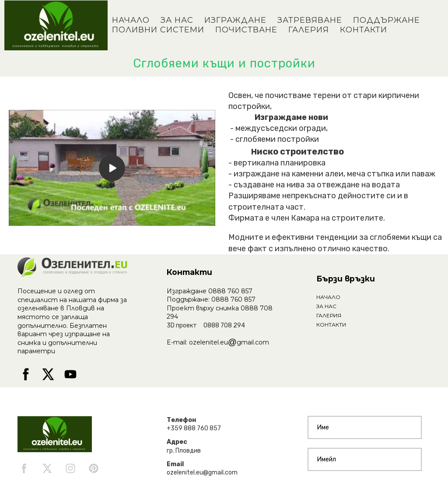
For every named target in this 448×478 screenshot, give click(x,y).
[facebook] (26, 374)
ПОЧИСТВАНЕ (246, 30)
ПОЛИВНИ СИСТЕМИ (158, 30)
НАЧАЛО (131, 20)
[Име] (365, 427)
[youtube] (70, 374)
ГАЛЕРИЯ (309, 30)
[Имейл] (365, 459)
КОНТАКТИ (364, 30)
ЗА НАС (177, 20)
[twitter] (48, 374)
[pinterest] (94, 468)
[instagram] (70, 468)
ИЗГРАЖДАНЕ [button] (235, 20)
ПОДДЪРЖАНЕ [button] (387, 20)
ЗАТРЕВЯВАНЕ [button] (310, 20)
